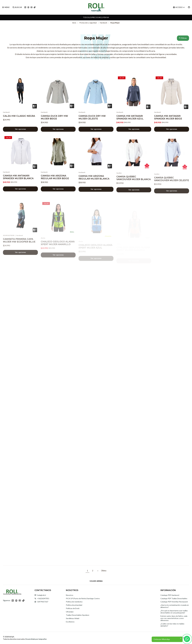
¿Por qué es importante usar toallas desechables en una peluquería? (174, 612)
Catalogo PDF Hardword (170, 595)
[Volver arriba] (96, 581)
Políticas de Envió (73, 608)
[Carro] (189, 7)
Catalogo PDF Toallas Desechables (174, 598)
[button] (183, 38)
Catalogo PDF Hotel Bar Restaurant (174, 602)
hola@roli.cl (40, 595)
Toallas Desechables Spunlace (78, 615)
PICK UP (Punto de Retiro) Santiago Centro (83, 598)
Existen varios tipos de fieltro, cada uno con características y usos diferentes (174, 618)
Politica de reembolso (74, 602)
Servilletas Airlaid (73, 618)
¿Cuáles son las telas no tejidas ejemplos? (172, 625)
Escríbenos (70, 622)
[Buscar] (17, 7)
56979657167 (41, 602)
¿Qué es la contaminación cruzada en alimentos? (175, 606)
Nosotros (70, 595)
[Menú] (6, 7)
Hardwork (104, 23)
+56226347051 (42, 598)
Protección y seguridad (88, 23)
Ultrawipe (70, 612)
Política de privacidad (74, 605)
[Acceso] (179, 7)
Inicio (74, 23)
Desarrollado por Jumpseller (36, 639)
